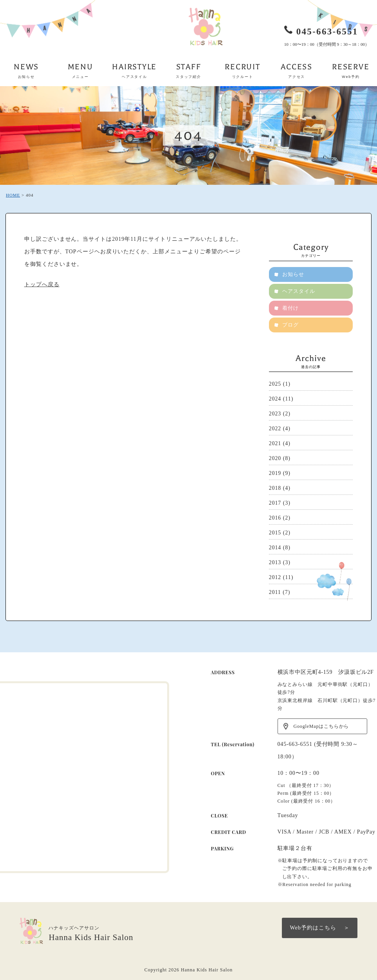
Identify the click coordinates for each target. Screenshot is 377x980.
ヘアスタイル (299, 291)
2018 (275, 488)
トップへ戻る (42, 284)
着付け (291, 308)
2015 (275, 533)
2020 (275, 458)
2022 (275, 429)
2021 (275, 443)
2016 (275, 518)
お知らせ (294, 274)
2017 (275, 503)
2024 (275, 399)
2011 (275, 592)
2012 (275, 577)
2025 (275, 384)
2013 (275, 562)
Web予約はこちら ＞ (320, 928)
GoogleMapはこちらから (321, 726)
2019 (275, 473)
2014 (275, 548)
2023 (275, 414)
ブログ (291, 325)
